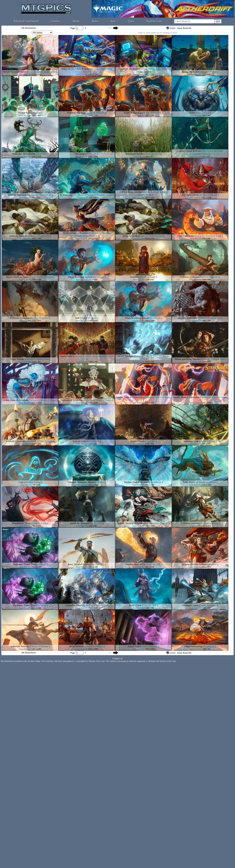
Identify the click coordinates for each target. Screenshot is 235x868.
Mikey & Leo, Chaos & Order (76, 69)
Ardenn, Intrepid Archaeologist (132, 523)
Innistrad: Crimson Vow (210, 318)
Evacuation (65, 195)
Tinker (192, 113)
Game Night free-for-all (41, 277)
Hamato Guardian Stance (15, 72)
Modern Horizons (149, 646)
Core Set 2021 (98, 564)
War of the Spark (89, 318)
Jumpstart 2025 (153, 154)
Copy (21, 482)
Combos (56, 21)
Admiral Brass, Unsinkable (132, 192)
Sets (113, 21)
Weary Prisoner (18, 359)
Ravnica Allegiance (210, 277)
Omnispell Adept (190, 605)
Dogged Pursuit (137, 441)
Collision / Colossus (190, 277)
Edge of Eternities (96, 113)
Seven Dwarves (76, 646)
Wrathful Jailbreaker (187, 318)
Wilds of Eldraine (209, 195)
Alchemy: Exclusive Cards (209, 236)
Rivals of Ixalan (148, 277)
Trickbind (80, 154)
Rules (95, 21)
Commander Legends (158, 523)
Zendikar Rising (208, 441)
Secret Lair (91, 154)
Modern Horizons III (41, 195)
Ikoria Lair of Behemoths (95, 605)
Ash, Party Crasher (190, 195)
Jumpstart (42, 564)
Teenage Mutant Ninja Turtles (42, 72)
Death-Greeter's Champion (76, 233)
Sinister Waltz (66, 356)
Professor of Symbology (72, 400)
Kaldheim (95, 441)
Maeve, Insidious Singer (17, 277)
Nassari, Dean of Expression (129, 397)
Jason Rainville (25, 74)
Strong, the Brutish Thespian (195, 72)
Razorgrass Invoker (135, 154)
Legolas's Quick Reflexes (189, 151)
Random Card (154, 21)
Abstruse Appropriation (19, 195)
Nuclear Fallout (25, 113)
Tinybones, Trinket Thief (24, 564)
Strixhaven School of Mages (43, 400)
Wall (77, 318)
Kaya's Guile (134, 646)
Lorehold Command (15, 441)
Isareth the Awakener (80, 523)
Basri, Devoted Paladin (79, 564)
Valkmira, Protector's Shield (81, 482)
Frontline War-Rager (77, 113)
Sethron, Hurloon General (194, 564)
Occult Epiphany (126, 356)
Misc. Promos (203, 113)
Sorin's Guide (135, 605)
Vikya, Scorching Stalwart (80, 277)
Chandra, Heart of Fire (135, 564)
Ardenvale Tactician (20, 646)
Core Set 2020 (150, 605)
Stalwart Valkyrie (81, 441)
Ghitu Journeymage (194, 646)
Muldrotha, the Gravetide (24, 154)
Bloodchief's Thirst (21, 523)
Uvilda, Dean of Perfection (15, 400)
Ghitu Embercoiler (186, 236)
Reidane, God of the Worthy (137, 482)
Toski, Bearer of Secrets (194, 482)
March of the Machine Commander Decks (94, 234)
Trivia (131, 21)
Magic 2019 (97, 523)
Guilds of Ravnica (208, 605)
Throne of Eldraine (40, 646)
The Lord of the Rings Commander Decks (207, 152)
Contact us (117, 658)
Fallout (214, 72)
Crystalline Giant (73, 605)
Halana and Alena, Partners (187, 359)
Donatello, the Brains (129, 69)
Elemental (134, 277)
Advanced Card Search (26, 21)
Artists (76, 21)
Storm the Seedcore (18, 236)
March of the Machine (39, 236)
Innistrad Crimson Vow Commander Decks (94, 356)
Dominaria (42, 154)
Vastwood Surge (191, 441)
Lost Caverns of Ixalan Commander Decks (92, 195)
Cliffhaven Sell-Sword (191, 523)
